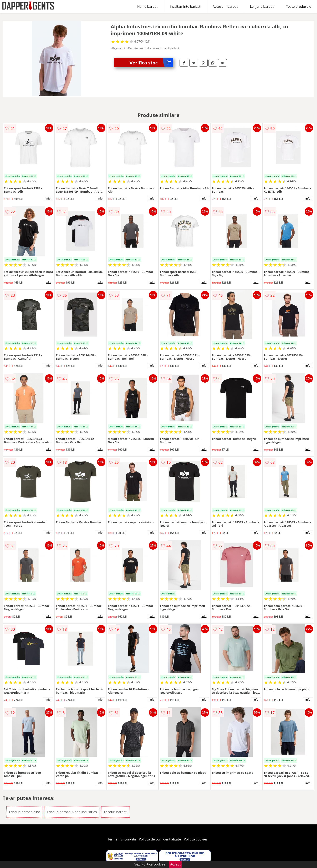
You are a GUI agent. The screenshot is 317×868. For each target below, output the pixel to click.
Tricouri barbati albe (24, 812)
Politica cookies (196, 839)
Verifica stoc (151, 63)
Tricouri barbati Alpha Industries (72, 812)
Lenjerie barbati (262, 6)
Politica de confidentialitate (160, 839)
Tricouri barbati (115, 812)
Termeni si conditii (122, 839)
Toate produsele (299, 6)
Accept (175, 864)
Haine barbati (148, 6)
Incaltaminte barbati (185, 6)
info (48, 198)
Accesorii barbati (226, 6)
